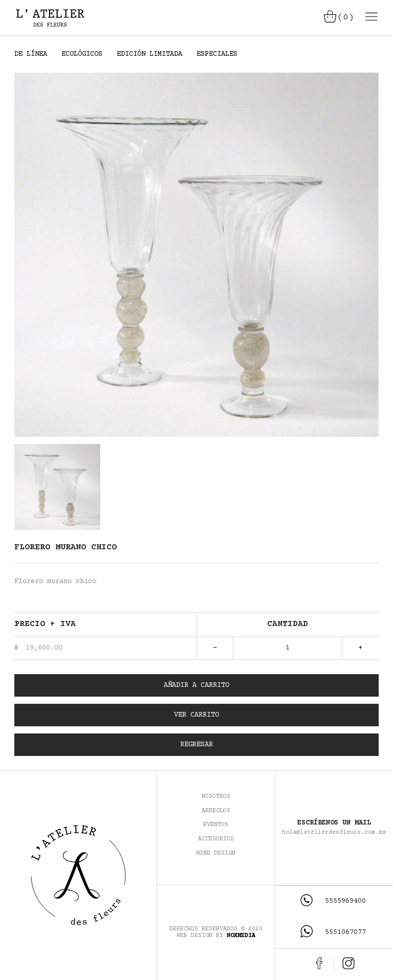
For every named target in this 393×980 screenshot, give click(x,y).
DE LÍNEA (31, 54)
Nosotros (216, 797)
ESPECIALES (217, 54)
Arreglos (216, 811)
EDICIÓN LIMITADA (149, 54)
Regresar (196, 745)
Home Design (216, 853)
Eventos (216, 825)
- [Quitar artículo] (215, 648)
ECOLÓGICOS (82, 54)
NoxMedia (241, 936)
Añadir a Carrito (196, 685)
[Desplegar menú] (370, 18)
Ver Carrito (196, 715)
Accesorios (216, 839)
